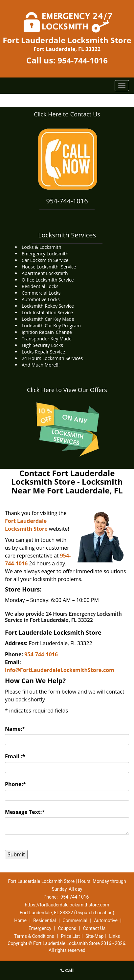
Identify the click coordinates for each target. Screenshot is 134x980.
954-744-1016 (83, 60)
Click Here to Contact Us (67, 114)
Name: (15, 729)
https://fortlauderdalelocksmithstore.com (67, 905)
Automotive (106, 920)
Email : (15, 756)
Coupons (67, 928)
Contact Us (94, 928)
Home (20, 920)
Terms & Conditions (34, 936)
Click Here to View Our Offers (67, 390)
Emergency (40, 928)
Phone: (15, 784)
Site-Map (94, 936)
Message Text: (25, 812)
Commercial (75, 920)
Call (67, 970)
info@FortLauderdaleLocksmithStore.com (60, 670)
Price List (70, 936)
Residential (45, 920)
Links (114, 936)
